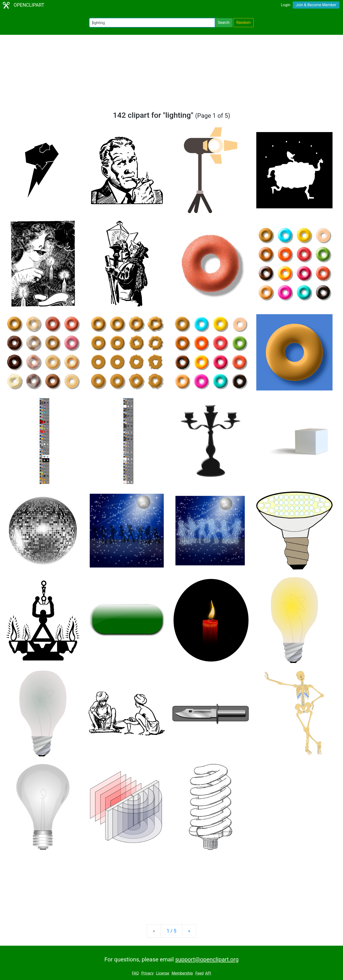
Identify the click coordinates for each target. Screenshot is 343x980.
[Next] (189, 931)
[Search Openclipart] (152, 23)
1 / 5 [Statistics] (172, 931)
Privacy (147, 973)
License (163, 973)
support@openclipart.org (207, 959)
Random (243, 23)
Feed (199, 973)
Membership (182, 973)
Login (285, 5)
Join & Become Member (316, 5)
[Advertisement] (171, 75)
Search (224, 23)
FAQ (135, 973)
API (208, 973)
